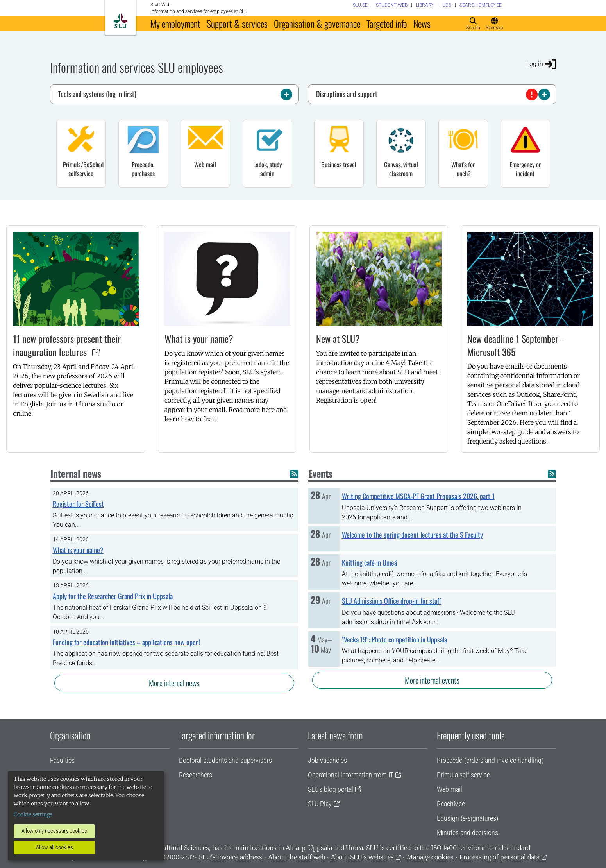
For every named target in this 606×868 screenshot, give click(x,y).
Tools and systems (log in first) (175, 95)
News (422, 23)
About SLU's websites (362, 857)
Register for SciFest (78, 504)
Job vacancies (327, 760)
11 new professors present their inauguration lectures (67, 345)
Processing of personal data (500, 857)
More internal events (432, 680)
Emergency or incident (525, 169)
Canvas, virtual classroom (401, 169)
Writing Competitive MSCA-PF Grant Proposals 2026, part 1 (418, 496)
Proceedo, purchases (143, 169)
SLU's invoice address (231, 857)
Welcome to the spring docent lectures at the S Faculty (412, 535)
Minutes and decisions (467, 833)
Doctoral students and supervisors (225, 760)
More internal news (174, 683)
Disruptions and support (433, 95)
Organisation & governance (317, 23)
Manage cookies (430, 857)
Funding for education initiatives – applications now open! (127, 642)
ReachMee (451, 804)
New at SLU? (338, 338)
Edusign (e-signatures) (467, 818)
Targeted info (387, 23)
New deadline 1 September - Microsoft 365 (515, 345)
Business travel (339, 164)
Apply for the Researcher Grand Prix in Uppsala (113, 596)
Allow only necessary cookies (54, 831)
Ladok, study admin (267, 169)
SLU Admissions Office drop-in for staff (391, 601)
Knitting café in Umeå (369, 562)
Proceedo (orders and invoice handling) (490, 760)
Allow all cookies (55, 847)
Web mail (205, 164)
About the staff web (297, 857)
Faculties (62, 760)
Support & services (237, 23)
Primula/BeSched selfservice (83, 169)
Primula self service (463, 775)
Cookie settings (33, 814)
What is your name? (199, 338)
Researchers (196, 775)
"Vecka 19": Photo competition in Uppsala (394, 639)
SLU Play (320, 804)
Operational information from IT (351, 775)
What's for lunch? (463, 169)
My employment (175, 23)
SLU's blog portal (331, 789)
